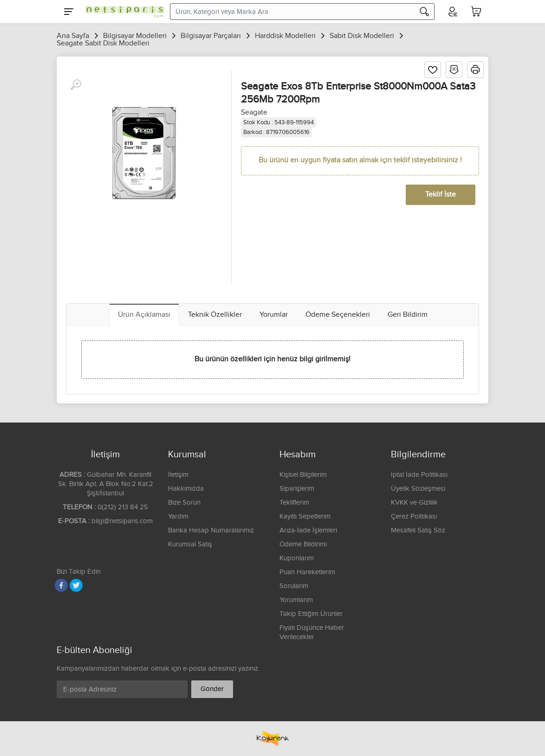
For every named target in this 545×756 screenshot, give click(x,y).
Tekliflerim (294, 503)
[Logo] (123, 12)
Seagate (254, 112)
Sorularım (294, 586)
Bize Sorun (184, 503)
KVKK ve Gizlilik (414, 503)
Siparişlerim (297, 489)
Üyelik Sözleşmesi (418, 489)
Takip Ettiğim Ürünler (311, 614)
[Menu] (69, 12)
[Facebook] (61, 585)
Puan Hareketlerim (307, 572)
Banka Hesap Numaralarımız (211, 530)
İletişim (178, 475)
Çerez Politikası (414, 516)
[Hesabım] (452, 12)
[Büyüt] (76, 85)
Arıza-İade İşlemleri (308, 530)
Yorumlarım (296, 600)
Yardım (178, 516)
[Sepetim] (476, 12)
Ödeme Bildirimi (303, 544)
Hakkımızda (186, 489)
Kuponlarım (297, 558)
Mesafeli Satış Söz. (419, 530)
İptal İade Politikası (419, 475)
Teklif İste (441, 195)
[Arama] (424, 12)
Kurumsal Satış (190, 544)
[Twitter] (76, 585)
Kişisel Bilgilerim (303, 475)
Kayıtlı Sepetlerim (305, 516)
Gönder (212, 689)
